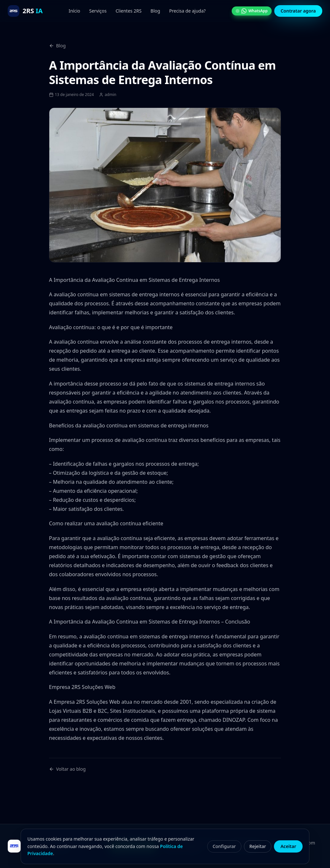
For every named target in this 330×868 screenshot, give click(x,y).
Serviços (98, 11)
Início (74, 11)
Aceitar (288, 846)
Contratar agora (298, 11)
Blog (155, 11)
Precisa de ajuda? (187, 11)
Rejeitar (258, 846)
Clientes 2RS (129, 11)
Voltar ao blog (67, 769)
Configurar (224, 846)
